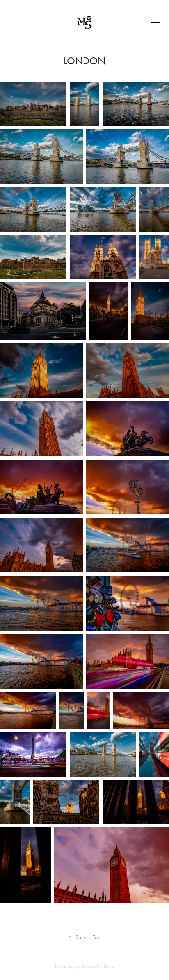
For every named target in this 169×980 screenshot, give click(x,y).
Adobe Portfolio (98, 966)
